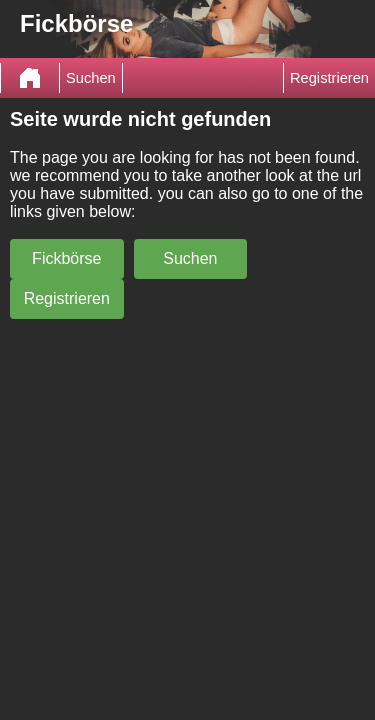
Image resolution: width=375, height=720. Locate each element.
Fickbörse (66, 258)
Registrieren (329, 78)
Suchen (91, 78)
